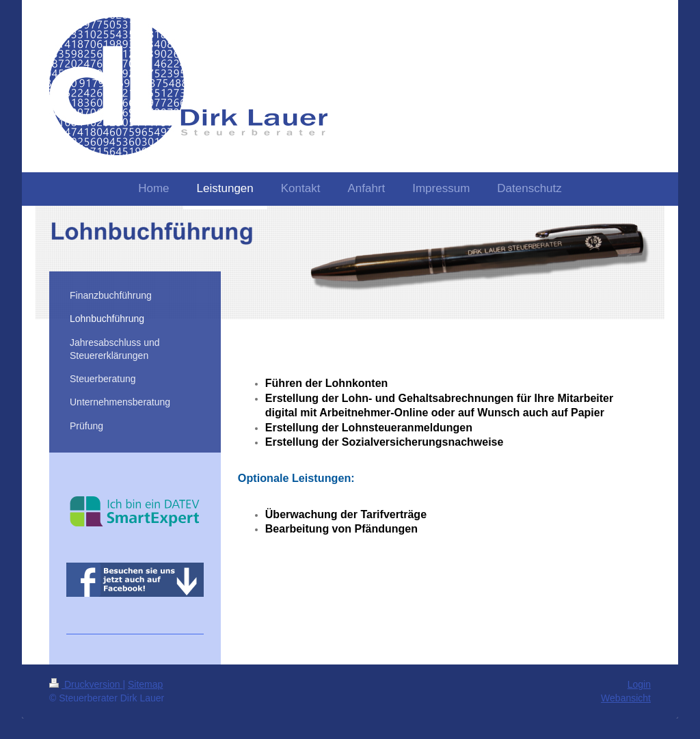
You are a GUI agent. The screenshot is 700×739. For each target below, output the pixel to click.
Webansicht (626, 698)
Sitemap (145, 684)
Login (639, 684)
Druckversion (86, 684)
